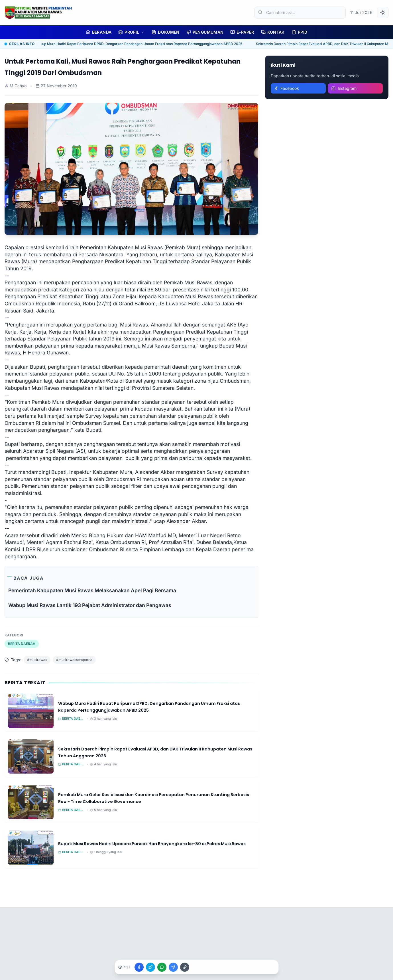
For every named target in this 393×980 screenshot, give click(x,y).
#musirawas (37, 660)
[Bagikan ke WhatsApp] (162, 967)
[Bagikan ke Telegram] (173, 967)
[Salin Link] (185, 967)
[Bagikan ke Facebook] (139, 967)
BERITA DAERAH (22, 644)
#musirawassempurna (74, 660)
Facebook (287, 88)
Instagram (344, 88)
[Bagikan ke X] (150, 967)
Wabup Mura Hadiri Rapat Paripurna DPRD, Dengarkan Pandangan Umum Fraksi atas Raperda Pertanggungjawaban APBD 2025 (140, 44)
